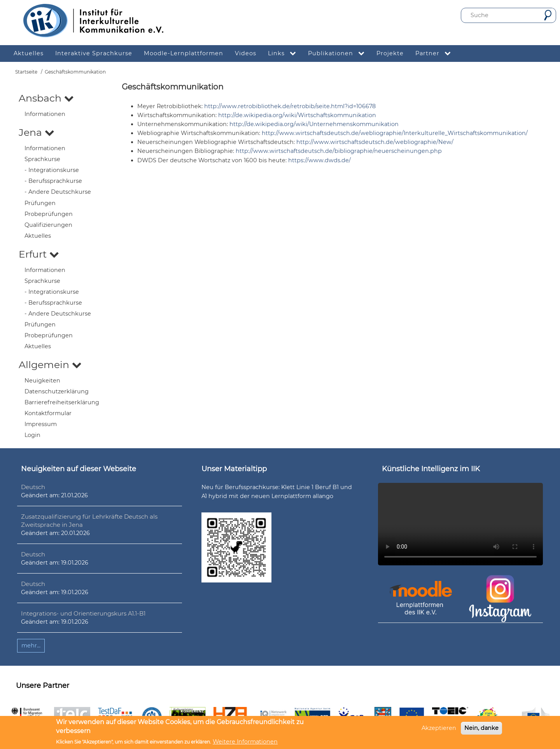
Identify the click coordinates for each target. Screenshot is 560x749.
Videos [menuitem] (246, 53)
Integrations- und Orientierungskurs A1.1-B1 (83, 613)
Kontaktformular (48, 413)
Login (32, 435)
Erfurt (39, 254)
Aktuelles (38, 236)
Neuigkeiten (42, 381)
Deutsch (33, 487)
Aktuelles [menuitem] (29, 53)
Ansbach (46, 98)
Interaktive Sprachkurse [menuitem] (94, 53)
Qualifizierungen (48, 225)
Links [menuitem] (285, 53)
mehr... (31, 646)
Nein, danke (481, 728)
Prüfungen (40, 203)
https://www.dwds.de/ (319, 160)
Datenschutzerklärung (57, 391)
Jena (37, 132)
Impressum (41, 424)
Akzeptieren (439, 728)
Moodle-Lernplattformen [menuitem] (184, 53)
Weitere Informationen (245, 742)
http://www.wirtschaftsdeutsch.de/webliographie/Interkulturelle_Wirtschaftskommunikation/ (395, 133)
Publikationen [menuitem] (339, 53)
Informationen (45, 114)
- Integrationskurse (52, 170)
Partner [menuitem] (436, 53)
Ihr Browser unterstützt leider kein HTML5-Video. (460, 524)
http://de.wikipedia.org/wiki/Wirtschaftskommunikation (297, 115)
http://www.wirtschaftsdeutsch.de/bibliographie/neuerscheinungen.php (339, 151)
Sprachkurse (42, 159)
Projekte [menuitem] (390, 53)
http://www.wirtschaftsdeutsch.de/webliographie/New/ (375, 142)
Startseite (26, 72)
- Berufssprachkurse (53, 181)
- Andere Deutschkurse (58, 192)
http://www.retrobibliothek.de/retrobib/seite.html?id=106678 (290, 106)
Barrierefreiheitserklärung (62, 402)
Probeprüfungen (49, 214)
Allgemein (50, 365)
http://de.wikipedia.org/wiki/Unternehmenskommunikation (314, 124)
